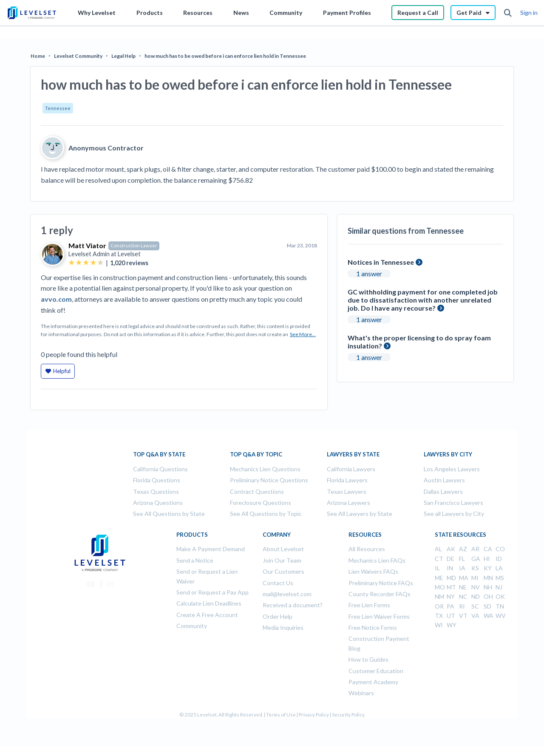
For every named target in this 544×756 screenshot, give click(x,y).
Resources (198, 13)
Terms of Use (281, 715)
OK (500, 596)
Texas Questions (156, 491)
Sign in (529, 13)
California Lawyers (351, 469)
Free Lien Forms (369, 605)
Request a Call (418, 13)
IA (462, 568)
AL (438, 549)
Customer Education (376, 671)
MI (475, 578)
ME (439, 578)
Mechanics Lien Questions (265, 469)
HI (487, 559)
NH (488, 587)
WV (501, 616)
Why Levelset (97, 13)
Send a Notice (195, 560)
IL (437, 568)
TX (439, 616)
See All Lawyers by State (360, 514)
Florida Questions (157, 480)
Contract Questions (257, 491)
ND (476, 596)
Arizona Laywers (348, 503)
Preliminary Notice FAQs (381, 583)
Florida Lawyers (347, 480)
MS (500, 578)
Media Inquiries (283, 627)
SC (475, 606)
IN (450, 568)
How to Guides (368, 659)
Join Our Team (282, 560)
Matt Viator (87, 245)
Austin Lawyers (444, 480)
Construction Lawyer (134, 245)
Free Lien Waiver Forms (379, 616)
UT (451, 616)
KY (488, 568)
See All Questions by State (169, 514)
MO (440, 587)
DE (450, 559)
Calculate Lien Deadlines (209, 603)
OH (488, 596)
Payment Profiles (347, 13)
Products (150, 13)
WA (489, 616)
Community (286, 13)
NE (463, 587)
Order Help (278, 616)
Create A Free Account (207, 615)
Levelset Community (78, 56)
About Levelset (283, 549)
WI (439, 625)
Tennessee (58, 108)
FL (462, 559)
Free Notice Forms (373, 627)
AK (451, 549)
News (241, 13)
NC (463, 596)
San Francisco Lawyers (453, 503)
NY (451, 596)
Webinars (361, 693)
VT (463, 616)
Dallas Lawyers (443, 491)
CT (439, 559)
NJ (499, 587)
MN (488, 578)
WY (452, 625)
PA (450, 606)
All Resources (367, 549)
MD (451, 578)
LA (499, 568)
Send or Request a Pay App (212, 592)
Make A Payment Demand (211, 549)
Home (38, 56)
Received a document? (293, 605)
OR (439, 606)
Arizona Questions (158, 503)
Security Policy (348, 715)
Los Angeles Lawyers (452, 469)
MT (451, 587)
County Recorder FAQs (380, 594)
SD (487, 606)
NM (439, 596)
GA (476, 559)
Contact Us (278, 583)
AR (475, 549)
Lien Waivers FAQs (373, 571)
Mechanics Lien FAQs (377, 560)
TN (500, 606)
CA (488, 549)
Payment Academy (373, 682)
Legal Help (123, 56)
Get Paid (473, 13)
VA (475, 616)
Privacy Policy (314, 715)
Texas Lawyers (347, 491)
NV (476, 587)
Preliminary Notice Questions (269, 480)
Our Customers (283, 571)
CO (500, 549)
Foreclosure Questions (261, 503)
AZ (463, 549)
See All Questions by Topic (266, 514)
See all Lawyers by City (454, 514)
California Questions (160, 469)
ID (499, 559)
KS (475, 568)
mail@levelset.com (287, 594)
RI (462, 606)
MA (464, 578)
